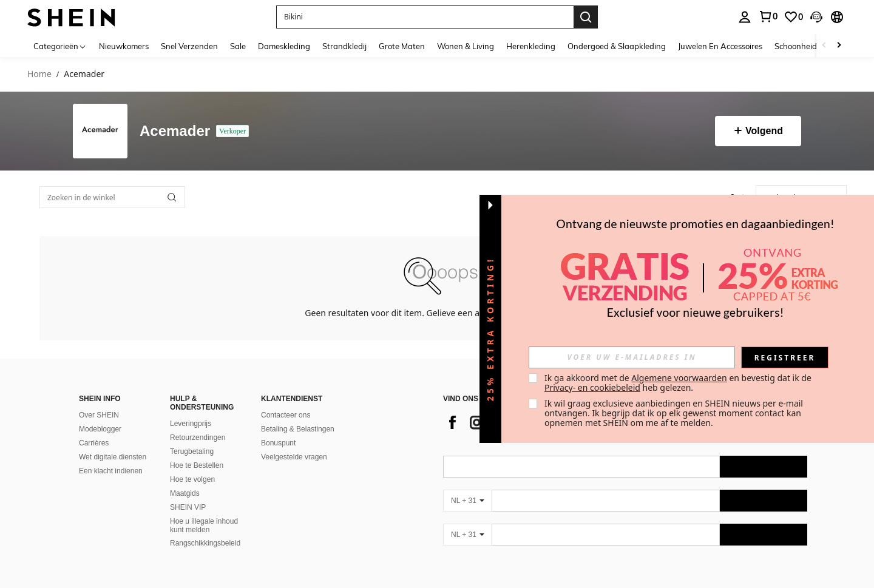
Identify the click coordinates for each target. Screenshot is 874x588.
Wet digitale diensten (113, 457)
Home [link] (39, 74)
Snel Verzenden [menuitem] (189, 46)
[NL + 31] (467, 501)
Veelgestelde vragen (294, 457)
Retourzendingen (198, 438)
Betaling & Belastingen (298, 429)
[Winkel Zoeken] (172, 197)
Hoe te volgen (192, 479)
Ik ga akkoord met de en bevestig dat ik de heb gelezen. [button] (679, 383)
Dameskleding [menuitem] (284, 46)
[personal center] (745, 17)
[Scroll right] (839, 46)
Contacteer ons (286, 415)
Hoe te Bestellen (197, 465)
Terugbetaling (192, 451)
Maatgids (185, 493)
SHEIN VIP (188, 507)
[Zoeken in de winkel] (112, 197)
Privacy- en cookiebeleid (592, 387)
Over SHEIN (99, 415)
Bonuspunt (278, 443)
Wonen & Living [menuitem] (466, 46)
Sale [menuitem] (238, 46)
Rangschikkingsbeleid (205, 543)
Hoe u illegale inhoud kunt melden (204, 525)
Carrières (94, 443)
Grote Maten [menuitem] (402, 46)
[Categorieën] (60, 46)
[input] (632, 357)
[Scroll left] (824, 46)
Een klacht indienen (111, 471)
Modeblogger (100, 429)
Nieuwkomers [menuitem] (124, 46)
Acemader (175, 131)
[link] (768, 16)
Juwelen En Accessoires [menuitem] (720, 46)
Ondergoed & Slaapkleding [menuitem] (617, 46)
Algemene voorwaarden (679, 378)
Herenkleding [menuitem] (531, 46)
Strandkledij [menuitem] (344, 46)
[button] (425, 17)
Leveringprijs (191, 424)
